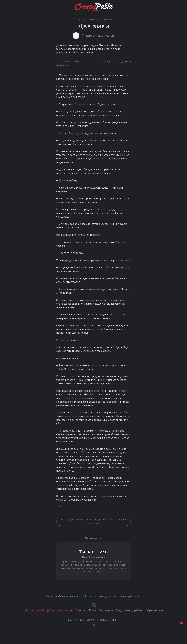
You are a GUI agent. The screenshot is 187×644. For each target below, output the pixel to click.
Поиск (93, 610)
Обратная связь (155, 610)
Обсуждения (106, 610)
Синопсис (81, 610)
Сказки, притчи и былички (93, 19)
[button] (59, 508)
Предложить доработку (130, 610)
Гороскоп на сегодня (60, 610)
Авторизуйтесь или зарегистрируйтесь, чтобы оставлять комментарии (93, 521)
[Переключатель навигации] (185, 5)
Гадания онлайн (34, 610)
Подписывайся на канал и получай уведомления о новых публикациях (93, 596)
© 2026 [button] (93, 620)
